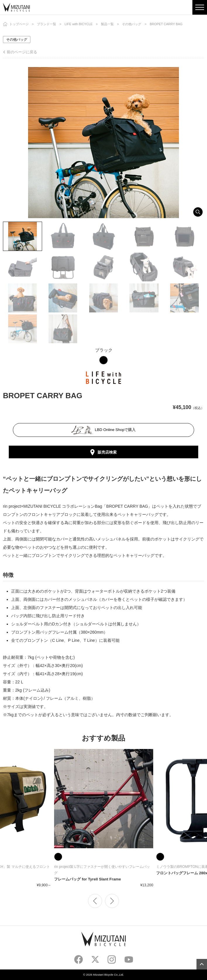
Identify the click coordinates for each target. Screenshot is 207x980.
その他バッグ (132, 24)
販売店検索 (107, 452)
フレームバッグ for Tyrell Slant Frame (87, 879)
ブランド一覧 (46, 24)
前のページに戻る (22, 52)
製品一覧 (107, 24)
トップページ (19, 24)
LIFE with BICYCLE (79, 24)
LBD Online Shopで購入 (104, 430)
